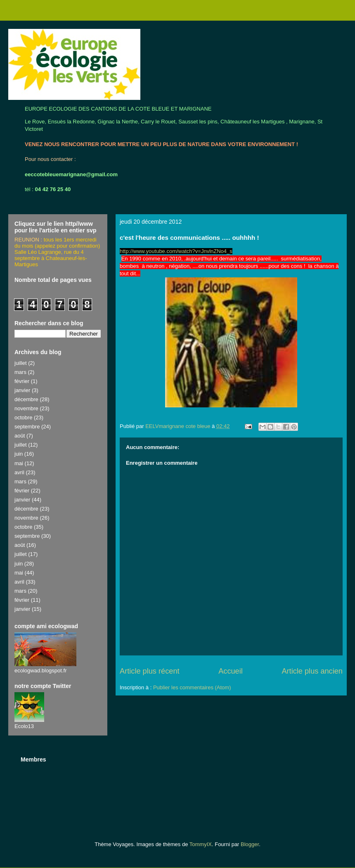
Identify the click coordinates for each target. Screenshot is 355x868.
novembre (26, 408)
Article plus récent (150, 671)
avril (19, 472)
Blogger (250, 844)
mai (19, 463)
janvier (22, 390)
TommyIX (201, 844)
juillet (21, 363)
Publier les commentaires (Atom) (192, 687)
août (20, 436)
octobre (23, 417)
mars (20, 372)
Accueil (231, 671)
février (22, 381)
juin (19, 454)
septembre (27, 427)
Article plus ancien (312, 671)
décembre (26, 399)
